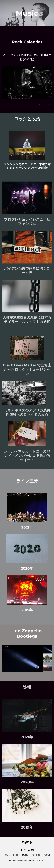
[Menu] (50, 3)
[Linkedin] (29, 850)
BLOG (16, 855)
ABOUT (47, 855)
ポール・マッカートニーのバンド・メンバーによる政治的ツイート (27, 456)
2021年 (27, 527)
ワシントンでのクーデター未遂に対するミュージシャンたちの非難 (27, 166)
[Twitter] (25, 850)
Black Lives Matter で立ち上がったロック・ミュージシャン (27, 369)
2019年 (27, 610)
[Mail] (32, 850)
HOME (7, 855)
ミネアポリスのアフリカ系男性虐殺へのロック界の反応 (27, 412)
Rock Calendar (27, 42)
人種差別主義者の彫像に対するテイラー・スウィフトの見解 (27, 320)
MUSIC (25, 855)
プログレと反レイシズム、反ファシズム (27, 221)
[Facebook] (22, 850)
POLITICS (36, 855)
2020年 (27, 568)
